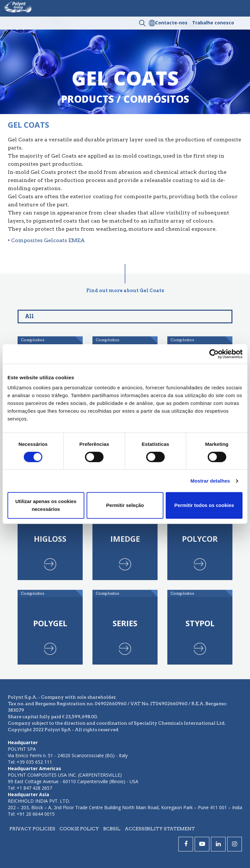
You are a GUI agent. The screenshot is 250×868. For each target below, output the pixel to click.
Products (88, 99)
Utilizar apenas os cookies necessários (46, 505)
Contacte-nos (171, 23)
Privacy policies (32, 829)
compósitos (156, 99)
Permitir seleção (125, 505)
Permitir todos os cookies (204, 505)
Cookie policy (79, 829)
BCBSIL (112, 829)
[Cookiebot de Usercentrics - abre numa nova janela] (214, 354)
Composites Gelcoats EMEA (48, 240)
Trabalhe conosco (213, 23)
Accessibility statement (160, 829)
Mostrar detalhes (210, 481)
